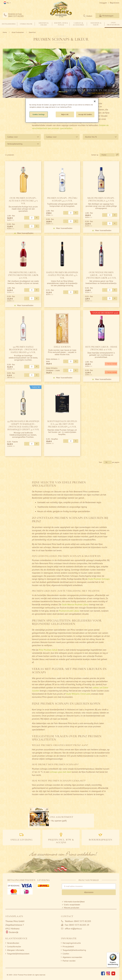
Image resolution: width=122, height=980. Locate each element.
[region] (62, 110)
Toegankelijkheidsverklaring (74, 950)
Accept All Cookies (85, 114)
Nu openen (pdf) (59, 821)
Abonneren (89, 892)
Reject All (65, 114)
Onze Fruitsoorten (18, 32)
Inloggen (103, 3)
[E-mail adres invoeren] (89, 886)
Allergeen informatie (16, 950)
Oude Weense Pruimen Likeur (75, 604)
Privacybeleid (68, 947)
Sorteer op (95, 155)
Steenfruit (32, 32)
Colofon (66, 954)
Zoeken (89, 16)
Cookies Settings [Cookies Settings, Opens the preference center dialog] (39, 114)
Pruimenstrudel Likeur (69, 611)
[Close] (95, 101)
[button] (7, 3)
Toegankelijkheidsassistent (18, 954)
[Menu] (118, 954)
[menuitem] (9, 24)
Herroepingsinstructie (72, 943)
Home (5, 32)
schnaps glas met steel (61, 772)
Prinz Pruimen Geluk (48, 650)
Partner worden (69, 961)
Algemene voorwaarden (72, 957)
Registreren (115, 3)
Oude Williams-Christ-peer (78, 694)
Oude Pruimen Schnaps (99, 579)
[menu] (61, 24)
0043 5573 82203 (16, 16)
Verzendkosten (13, 943)
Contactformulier (14, 947)
